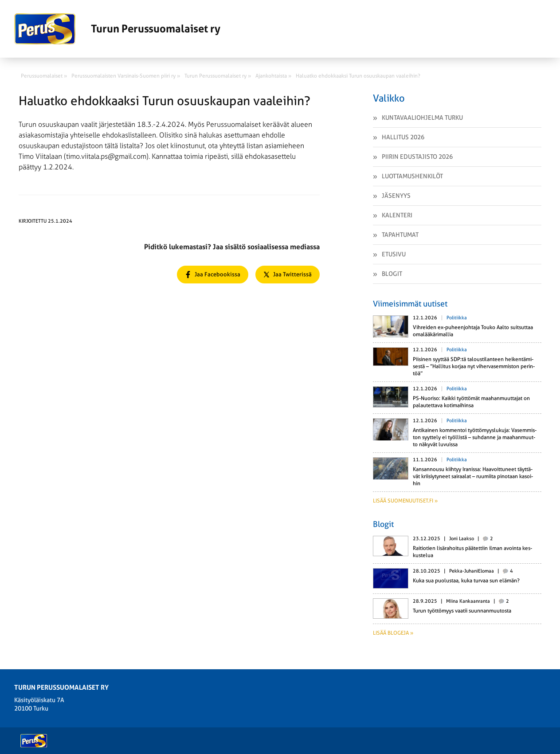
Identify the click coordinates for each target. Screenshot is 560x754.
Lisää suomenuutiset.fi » (405, 501)
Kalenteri (397, 215)
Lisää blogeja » (393, 633)
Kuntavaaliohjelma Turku (422, 118)
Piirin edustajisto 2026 (417, 157)
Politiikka (457, 318)
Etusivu (394, 254)
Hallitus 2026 (403, 137)
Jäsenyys (396, 196)
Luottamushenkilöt (412, 176)
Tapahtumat (400, 235)
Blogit (392, 274)
